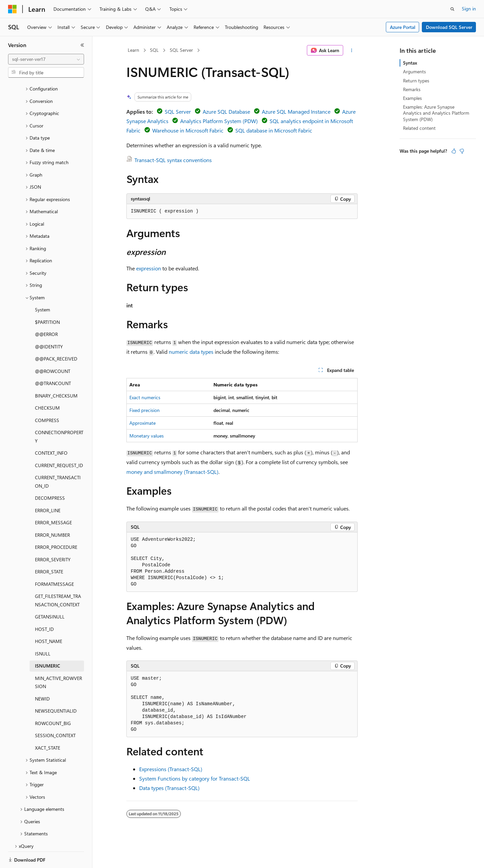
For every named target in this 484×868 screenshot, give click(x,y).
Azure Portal (403, 27)
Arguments (414, 71)
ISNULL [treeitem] (43, 630)
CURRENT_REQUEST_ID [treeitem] (59, 442)
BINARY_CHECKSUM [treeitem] (56, 372)
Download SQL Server (449, 27)
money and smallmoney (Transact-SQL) (172, 472)
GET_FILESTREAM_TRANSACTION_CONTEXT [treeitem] (58, 577)
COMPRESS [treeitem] (47, 397)
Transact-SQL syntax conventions (173, 160)
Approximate (143, 423)
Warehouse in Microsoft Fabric (188, 130)
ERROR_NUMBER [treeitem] (52, 512)
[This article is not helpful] (462, 151)
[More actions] (352, 50)
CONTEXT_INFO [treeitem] (51, 430)
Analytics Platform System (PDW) (219, 121)
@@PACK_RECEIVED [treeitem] (56, 335)
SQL (154, 50)
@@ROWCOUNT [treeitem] (53, 348)
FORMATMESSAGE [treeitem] (54, 561)
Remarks (412, 89)
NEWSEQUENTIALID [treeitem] (56, 688)
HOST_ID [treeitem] (44, 606)
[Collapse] (82, 45)
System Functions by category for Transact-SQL (195, 778)
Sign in (469, 9)
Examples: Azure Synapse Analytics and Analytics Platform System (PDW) (436, 113)
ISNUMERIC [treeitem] (48, 643)
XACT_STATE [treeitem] (48, 725)
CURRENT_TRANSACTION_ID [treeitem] (58, 458)
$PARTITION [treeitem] (47, 299)
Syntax (410, 63)
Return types (416, 81)
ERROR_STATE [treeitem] (49, 548)
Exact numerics (145, 397)
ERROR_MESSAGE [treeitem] (53, 499)
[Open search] (452, 9)
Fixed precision (145, 410)
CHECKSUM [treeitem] (47, 385)
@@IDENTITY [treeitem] (49, 323)
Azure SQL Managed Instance (296, 111)
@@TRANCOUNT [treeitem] (53, 360)
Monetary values (147, 436)
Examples (412, 98)
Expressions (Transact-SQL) (171, 769)
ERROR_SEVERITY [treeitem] (53, 536)
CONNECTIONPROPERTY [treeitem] (59, 413)
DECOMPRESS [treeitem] (50, 475)
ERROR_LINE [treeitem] (48, 487)
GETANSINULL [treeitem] (50, 593)
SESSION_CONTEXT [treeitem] (55, 712)
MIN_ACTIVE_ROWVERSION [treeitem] (58, 659)
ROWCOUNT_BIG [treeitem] (53, 700)
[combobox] (46, 59)
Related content (419, 128)
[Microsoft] (12, 9)
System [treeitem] (43, 286)
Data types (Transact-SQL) (169, 788)
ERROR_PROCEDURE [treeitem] (56, 524)
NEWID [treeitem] (42, 675)
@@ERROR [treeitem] (46, 311)
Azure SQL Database (226, 111)
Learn (133, 50)
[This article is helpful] (454, 151)
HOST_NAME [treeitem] (49, 618)
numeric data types (191, 352)
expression (149, 268)
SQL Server (181, 50)
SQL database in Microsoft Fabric (274, 130)
